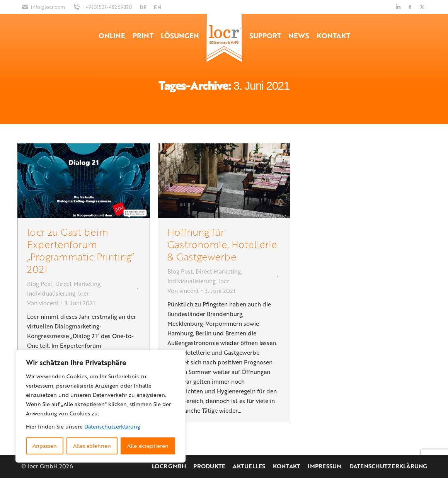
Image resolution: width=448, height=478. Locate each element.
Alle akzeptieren (148, 446)
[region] (101, 406)
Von (43, 303)
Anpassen (45, 446)
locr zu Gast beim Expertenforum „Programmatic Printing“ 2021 (80, 250)
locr (83, 293)
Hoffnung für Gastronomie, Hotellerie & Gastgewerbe (222, 244)
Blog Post (40, 284)
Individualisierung (51, 293)
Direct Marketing (78, 284)
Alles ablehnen (92, 446)
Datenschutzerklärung (112, 426)
